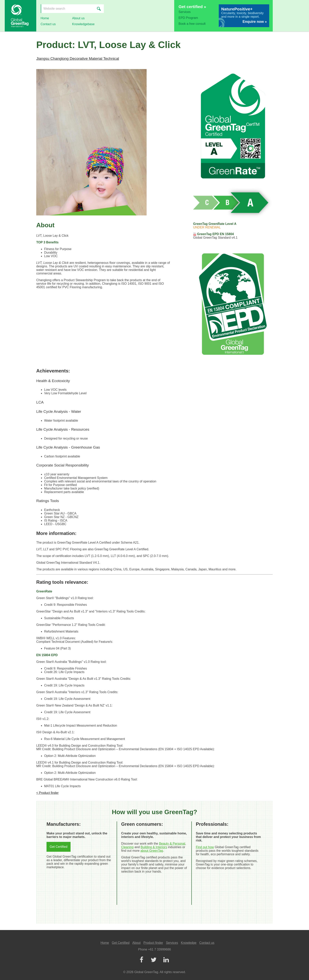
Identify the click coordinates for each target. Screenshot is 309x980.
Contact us (48, 24)
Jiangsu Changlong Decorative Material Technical (78, 59)
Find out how (205, 847)
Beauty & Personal (172, 844)
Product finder (153, 943)
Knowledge (189, 943)
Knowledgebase (83, 24)
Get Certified (59, 847)
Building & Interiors (154, 847)
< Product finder (47, 793)
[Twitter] (154, 960)
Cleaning (127, 847)
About (137, 943)
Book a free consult (192, 24)
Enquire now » (255, 22)
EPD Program (188, 18)
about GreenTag (152, 851)
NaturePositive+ (237, 9)
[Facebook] (141, 960)
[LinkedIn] (166, 960)
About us (78, 18)
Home (45, 18)
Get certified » (192, 7)
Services (185, 12)
